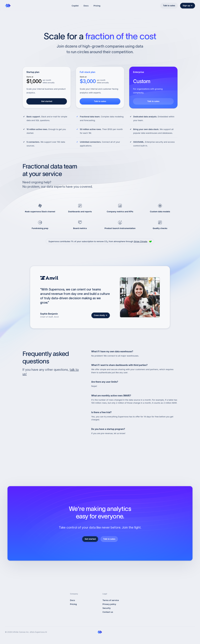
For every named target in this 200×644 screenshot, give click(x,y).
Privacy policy (109, 604)
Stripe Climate (140, 241)
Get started (47, 101)
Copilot (75, 6)
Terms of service (111, 600)
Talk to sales (169, 5)
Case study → (101, 315)
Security (107, 608)
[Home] (8, 6)
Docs (86, 6)
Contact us (108, 612)
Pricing (97, 6)
